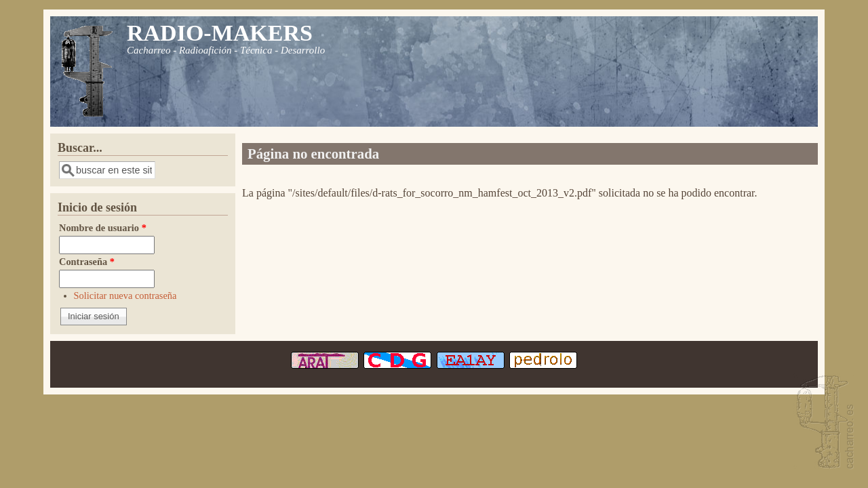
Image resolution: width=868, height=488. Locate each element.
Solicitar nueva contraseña (125, 296)
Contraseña (87, 262)
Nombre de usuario (103, 228)
